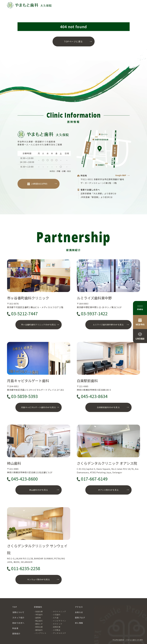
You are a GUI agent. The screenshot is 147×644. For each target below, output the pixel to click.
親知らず (39, 624)
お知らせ (79, 612)
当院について (18, 612)
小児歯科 (57, 614)
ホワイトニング (60, 611)
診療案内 (38, 607)
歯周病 (38, 618)
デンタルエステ (60, 633)
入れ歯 (56, 618)
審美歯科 (39, 630)
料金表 (15, 628)
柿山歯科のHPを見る (39, 490)
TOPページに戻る (73, 41)
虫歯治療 (39, 611)
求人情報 (79, 623)
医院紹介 (16, 634)
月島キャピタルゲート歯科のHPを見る (39, 407)
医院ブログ (80, 618)
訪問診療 (57, 627)
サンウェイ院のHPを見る (39, 579)
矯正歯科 (39, 621)
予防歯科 (39, 614)
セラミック (58, 624)
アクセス (79, 607)
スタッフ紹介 (18, 618)
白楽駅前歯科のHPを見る (108, 407)
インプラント (41, 633)
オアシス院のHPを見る (108, 490)
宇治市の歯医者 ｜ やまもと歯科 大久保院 (128, 640)
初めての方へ (18, 623)
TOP (15, 607)
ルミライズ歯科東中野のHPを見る (108, 325)
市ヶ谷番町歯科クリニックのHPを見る (39, 325)
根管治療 (39, 627)
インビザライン (60, 621)
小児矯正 (57, 630)
